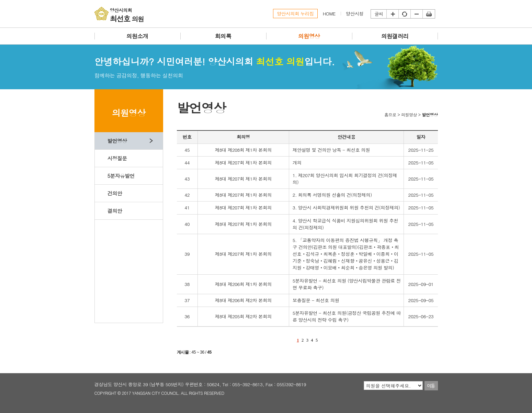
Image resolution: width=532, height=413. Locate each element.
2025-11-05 (421, 163)
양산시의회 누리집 (295, 14)
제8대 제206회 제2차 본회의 (243, 300)
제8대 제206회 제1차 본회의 (243, 284)
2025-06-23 (421, 316)
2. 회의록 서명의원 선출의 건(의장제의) (332, 195)
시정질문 (117, 158)
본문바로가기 (0, 0)
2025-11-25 (421, 150)
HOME (329, 14)
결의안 (115, 211)
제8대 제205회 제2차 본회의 (243, 316)
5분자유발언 (121, 176)
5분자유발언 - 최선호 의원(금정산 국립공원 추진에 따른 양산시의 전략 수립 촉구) (347, 316)
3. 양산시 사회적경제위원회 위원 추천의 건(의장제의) (346, 208)
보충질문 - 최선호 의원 (316, 300)
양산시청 (355, 14)
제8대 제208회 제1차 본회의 (243, 150)
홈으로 (390, 114)
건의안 (115, 193)
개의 (297, 163)
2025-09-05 (421, 300)
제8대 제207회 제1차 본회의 (243, 163)
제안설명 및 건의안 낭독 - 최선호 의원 (331, 150)
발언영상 (117, 141)
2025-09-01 (421, 284)
